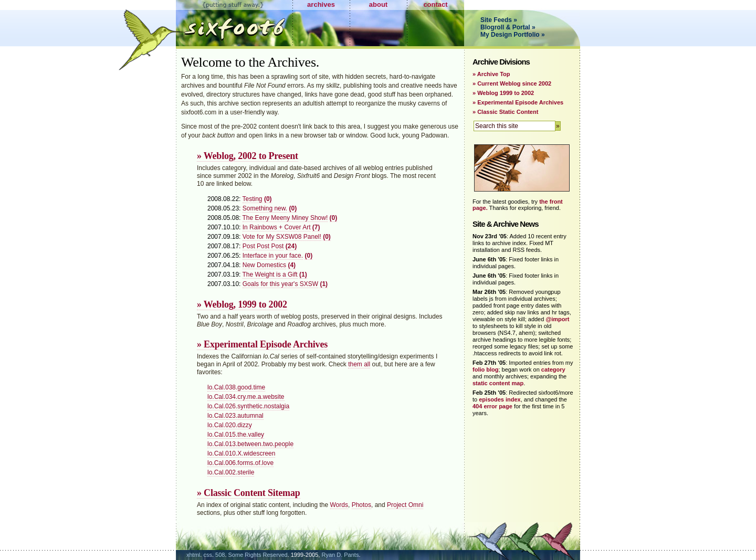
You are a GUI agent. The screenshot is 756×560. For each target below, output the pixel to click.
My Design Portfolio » (513, 35)
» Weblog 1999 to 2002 (503, 93)
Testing (253, 199)
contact (435, 4)
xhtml (193, 555)
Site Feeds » (499, 20)
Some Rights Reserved (258, 555)
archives (321, 4)
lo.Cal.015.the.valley (236, 435)
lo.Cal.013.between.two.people (250, 444)
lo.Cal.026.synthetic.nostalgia (248, 406)
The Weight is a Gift (270, 274)
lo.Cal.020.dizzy (230, 425)
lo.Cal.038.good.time (236, 387)
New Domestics (264, 265)
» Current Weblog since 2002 (512, 83)
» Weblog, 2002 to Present (248, 156)
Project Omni (405, 505)
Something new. (265, 208)
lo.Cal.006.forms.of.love (240, 463)
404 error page (492, 406)
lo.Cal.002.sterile (231, 472)
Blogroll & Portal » (508, 27)
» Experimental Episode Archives (262, 344)
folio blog (485, 369)
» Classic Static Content (505, 112)
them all (359, 364)
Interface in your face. (273, 256)
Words (339, 505)
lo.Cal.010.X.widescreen (241, 453)
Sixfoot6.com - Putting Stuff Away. (234, 23)
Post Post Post (263, 246)
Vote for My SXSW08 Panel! (282, 237)
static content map (498, 383)
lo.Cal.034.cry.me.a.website (246, 397)
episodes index (500, 399)
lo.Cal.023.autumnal (235, 416)
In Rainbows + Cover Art (277, 227)
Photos (361, 505)
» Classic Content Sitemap (249, 493)
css (208, 555)
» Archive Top (491, 74)
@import (557, 319)
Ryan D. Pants (340, 555)
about (378, 4)
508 (220, 555)
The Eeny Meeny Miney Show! (285, 218)
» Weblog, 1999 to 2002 (242, 304)
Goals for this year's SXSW (280, 284)
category (553, 369)
